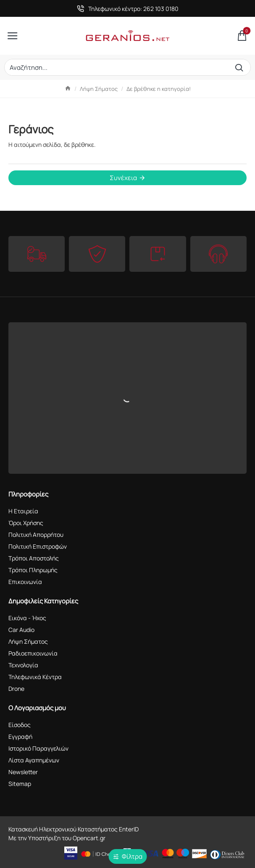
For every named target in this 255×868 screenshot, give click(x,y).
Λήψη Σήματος (99, 89)
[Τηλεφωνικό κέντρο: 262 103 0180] (128, 9)
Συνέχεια (123, 178)
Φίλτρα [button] (132, 856)
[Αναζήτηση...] (241, 67)
